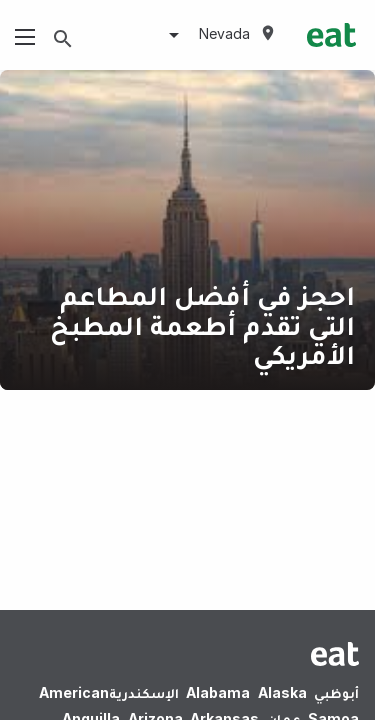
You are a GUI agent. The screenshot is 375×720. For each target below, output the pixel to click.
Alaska (282, 692)
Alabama (218, 692)
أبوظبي (336, 692)
